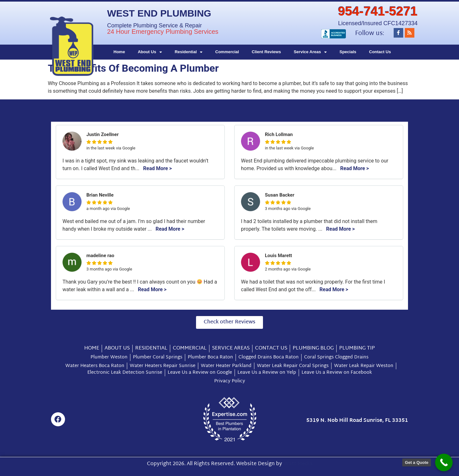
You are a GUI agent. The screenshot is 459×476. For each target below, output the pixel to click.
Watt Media (298, 464)
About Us (150, 52)
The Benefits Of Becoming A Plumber (133, 68)
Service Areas (310, 52)
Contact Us (380, 52)
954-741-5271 (378, 11)
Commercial (227, 52)
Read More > (157, 168)
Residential (189, 52)
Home (119, 52)
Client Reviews (266, 52)
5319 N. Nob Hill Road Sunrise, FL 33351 (357, 421)
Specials (348, 52)
